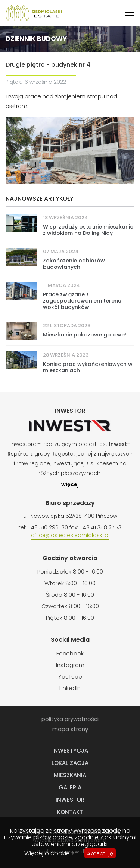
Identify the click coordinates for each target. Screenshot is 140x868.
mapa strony (70, 729)
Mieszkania (70, 775)
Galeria (70, 787)
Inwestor (70, 800)
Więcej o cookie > (49, 853)
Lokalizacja (70, 763)
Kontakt (70, 812)
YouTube (70, 676)
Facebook (70, 653)
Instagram (70, 665)
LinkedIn (70, 688)
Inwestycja (70, 751)
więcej (70, 485)
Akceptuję (100, 853)
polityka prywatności (70, 719)
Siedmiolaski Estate (34, 13)
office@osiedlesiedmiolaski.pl (70, 536)
